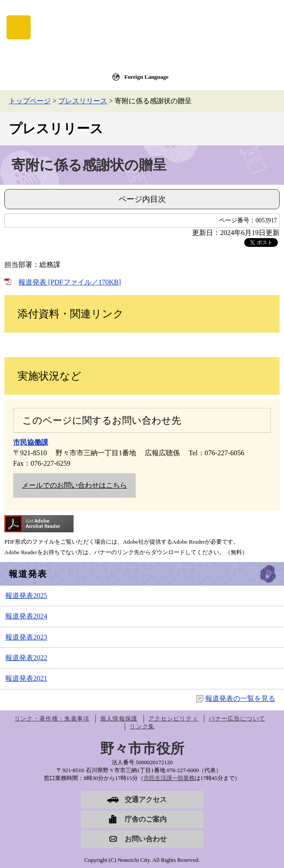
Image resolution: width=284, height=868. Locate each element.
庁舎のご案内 (146, 819)
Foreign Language (146, 77)
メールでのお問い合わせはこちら (74, 485)
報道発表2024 (26, 616)
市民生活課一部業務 (169, 778)
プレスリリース (83, 101)
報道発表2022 (26, 658)
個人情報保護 (119, 719)
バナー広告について (237, 719)
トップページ (30, 101)
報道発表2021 (26, 678)
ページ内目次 (142, 199)
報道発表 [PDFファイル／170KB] (70, 282)
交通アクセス (146, 799)
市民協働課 (31, 442)
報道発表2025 (26, 596)
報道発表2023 (26, 637)
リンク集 (142, 726)
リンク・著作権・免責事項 (52, 719)
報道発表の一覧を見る (240, 698)
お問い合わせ (146, 839)
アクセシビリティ (173, 719)
